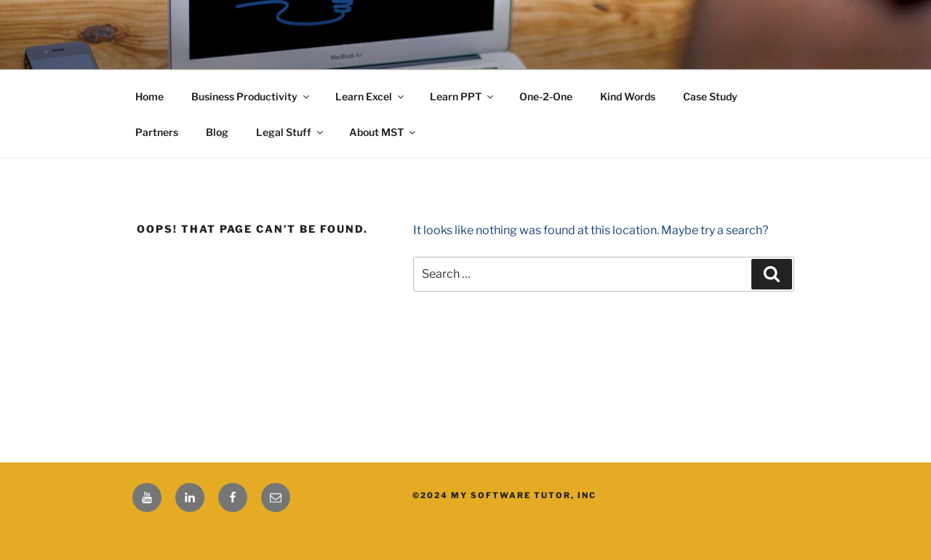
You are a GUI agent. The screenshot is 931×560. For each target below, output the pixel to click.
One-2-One (546, 96)
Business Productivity (251, 96)
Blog (217, 132)
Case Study (710, 96)
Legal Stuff (291, 132)
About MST (383, 132)
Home (149, 96)
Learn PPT (463, 96)
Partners (157, 132)
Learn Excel (371, 96)
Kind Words (628, 96)
